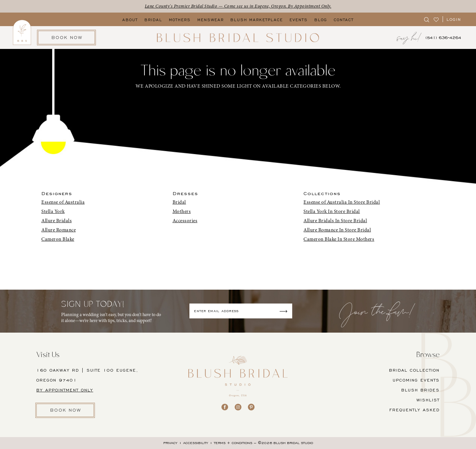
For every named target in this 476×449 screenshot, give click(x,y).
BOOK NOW (66, 410)
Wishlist (428, 400)
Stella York (53, 211)
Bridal (179, 202)
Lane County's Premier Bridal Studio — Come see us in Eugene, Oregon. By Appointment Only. (238, 6)
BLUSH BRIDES (420, 390)
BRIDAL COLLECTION (414, 370)
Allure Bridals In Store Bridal (335, 221)
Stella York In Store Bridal (332, 211)
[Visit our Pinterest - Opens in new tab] (251, 407)
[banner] (238, 38)
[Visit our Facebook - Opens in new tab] (225, 407)
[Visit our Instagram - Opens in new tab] (238, 407)
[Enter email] (241, 311)
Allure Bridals (57, 221)
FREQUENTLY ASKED (415, 410)
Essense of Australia (63, 202)
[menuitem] (427, 19)
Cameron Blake (58, 239)
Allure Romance (59, 230)
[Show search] (427, 19)
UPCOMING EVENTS (416, 380)
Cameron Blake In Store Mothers (339, 239)
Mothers (182, 211)
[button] (454, 19)
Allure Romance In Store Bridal (337, 230)
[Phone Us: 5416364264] (443, 38)
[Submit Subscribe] (286, 311)
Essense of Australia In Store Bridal (342, 202)
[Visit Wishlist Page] (436, 19)
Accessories (185, 221)
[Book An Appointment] (66, 38)
